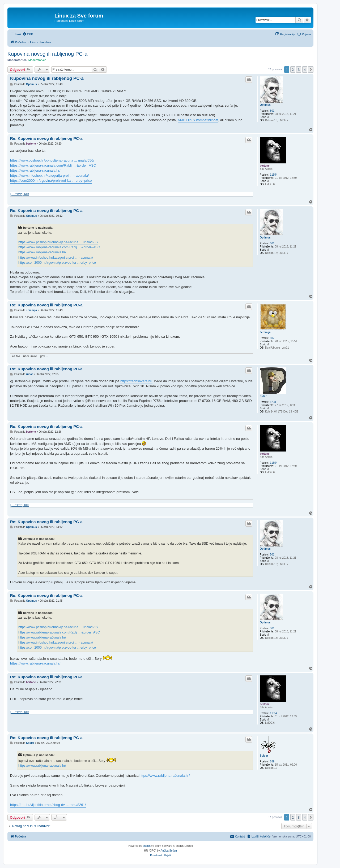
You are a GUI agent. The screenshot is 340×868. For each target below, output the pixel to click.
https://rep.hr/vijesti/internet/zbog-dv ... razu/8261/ (48, 805)
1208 (273, 402)
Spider (264, 756)
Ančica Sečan (169, 851)
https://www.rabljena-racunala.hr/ (35, 170)
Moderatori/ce (37, 60)
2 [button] (293, 70)
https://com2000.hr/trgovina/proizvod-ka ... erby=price (51, 181)
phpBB (147, 846)
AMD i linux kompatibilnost (198, 120)
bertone (265, 166)
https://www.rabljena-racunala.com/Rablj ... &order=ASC (53, 165)
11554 (274, 175)
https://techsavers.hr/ (136, 381)
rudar (263, 396)
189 (272, 761)
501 (272, 111)
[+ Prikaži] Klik (20, 194)
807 (272, 338)
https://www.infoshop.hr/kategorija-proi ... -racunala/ (49, 175)
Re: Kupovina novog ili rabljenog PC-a (46, 138)
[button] (311, 70)
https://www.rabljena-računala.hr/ (42, 252)
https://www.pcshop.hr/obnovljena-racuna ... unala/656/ (52, 160)
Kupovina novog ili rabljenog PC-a (47, 54)
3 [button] (299, 70)
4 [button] (305, 70)
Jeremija (265, 332)
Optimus (265, 105)
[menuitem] (28, 34)
